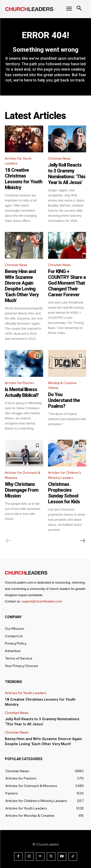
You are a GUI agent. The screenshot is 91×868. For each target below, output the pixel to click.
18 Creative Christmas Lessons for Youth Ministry (24, 179)
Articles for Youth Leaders (18, 161)
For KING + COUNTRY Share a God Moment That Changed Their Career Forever (67, 283)
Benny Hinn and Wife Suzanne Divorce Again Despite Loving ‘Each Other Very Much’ (22, 286)
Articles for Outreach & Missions (23, 475)
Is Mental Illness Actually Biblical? (22, 392)
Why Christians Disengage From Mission (22, 490)
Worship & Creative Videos (62, 386)
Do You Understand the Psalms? (64, 400)
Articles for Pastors (19, 383)
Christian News (59, 159)
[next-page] (82, 541)
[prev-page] (9, 541)
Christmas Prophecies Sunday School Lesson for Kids (64, 493)
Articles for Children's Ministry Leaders (64, 475)
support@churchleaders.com (42, 601)
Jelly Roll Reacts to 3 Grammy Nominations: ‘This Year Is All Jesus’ (67, 174)
